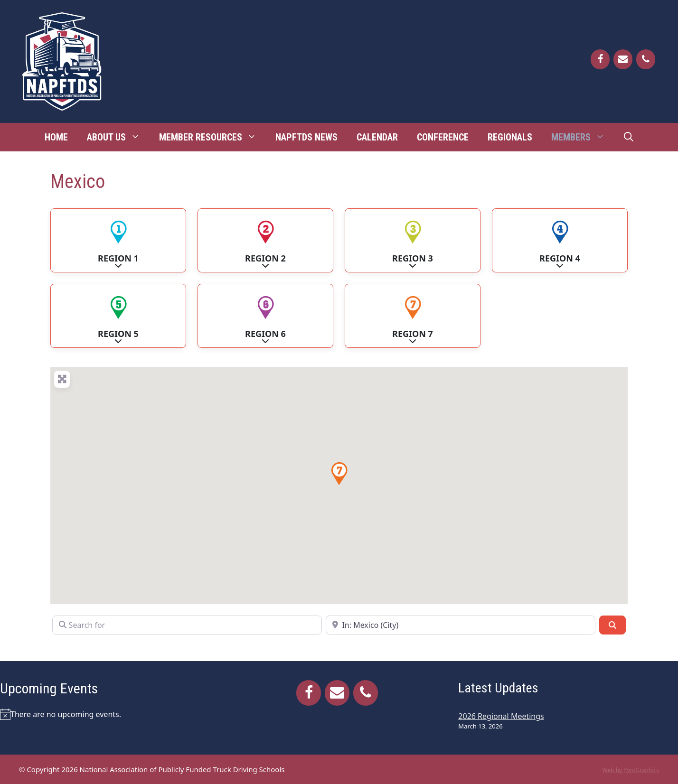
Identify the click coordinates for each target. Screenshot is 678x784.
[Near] (461, 625)
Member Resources (212, 137)
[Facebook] (600, 59)
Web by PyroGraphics (631, 770)
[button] (339, 474)
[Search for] (187, 625)
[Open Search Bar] (629, 137)
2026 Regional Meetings (501, 716)
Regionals (510, 137)
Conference (443, 137)
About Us (118, 137)
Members (583, 137)
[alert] (110, 714)
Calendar (377, 137)
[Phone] (646, 59)
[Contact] (623, 59)
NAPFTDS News (306, 137)
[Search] (612, 625)
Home (56, 137)
